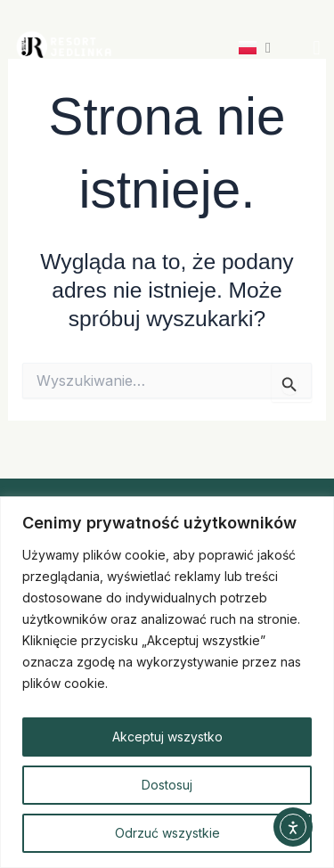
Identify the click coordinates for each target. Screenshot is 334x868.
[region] (167, 682)
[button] (317, 47)
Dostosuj (167, 785)
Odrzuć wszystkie (167, 833)
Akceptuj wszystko (167, 737)
